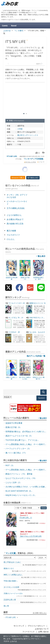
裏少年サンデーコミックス (28, 135)
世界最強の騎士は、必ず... (38, 278)
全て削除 (36, 613)
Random (42, 398)
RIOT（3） (10, 465)
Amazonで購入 (18, 178)
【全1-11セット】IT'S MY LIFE (31, 536)
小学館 (20, 129)
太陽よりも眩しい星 (12, 378)
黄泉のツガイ (9, 568)
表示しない (43, 613)
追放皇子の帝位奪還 (12, 278)
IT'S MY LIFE (12, 156)
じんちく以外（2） (13, 482)
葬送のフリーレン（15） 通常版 (19, 474)
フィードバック (28, 632)
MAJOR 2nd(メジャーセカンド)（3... (21, 495)
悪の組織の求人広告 (15, 224)
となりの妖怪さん (14, 215)
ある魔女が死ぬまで (15, 219)
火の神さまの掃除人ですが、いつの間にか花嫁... (26, 487)
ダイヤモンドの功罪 (11, 587)
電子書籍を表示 (33, 178)
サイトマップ (19, 626)
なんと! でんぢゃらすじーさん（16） (21, 478)
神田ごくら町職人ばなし (13, 575)
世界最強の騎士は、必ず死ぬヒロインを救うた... (26, 431)
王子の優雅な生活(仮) (16, 208)
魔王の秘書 (11, 231)
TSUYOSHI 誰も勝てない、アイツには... (22, 440)
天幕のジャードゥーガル (13, 593)
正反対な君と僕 (10, 600)
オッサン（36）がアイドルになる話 (17, 196)
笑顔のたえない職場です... (39, 378)
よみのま (13, 641)
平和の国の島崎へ (11, 581)
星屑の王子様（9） (25, 278)
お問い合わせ (43, 632)
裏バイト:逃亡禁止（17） (16, 453)
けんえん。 (11, 239)
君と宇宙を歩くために (12, 562)
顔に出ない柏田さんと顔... (25, 378)
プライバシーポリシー (36, 626)
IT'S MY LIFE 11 (26, 518)
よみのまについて (42, 629)
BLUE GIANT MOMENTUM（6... (19, 491)
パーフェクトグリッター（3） (18, 448)
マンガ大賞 (11, 553)
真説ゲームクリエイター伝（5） (19, 436)
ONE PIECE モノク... (37, 318)
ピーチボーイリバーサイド (17, 203)
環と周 (6, 606)
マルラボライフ (13, 235)
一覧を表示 (41, 256)
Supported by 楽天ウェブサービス (26, 639)
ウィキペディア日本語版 (34, 159)
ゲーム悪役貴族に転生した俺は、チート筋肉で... (26, 444)
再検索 (44, 508)
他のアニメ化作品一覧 (36, 356)
